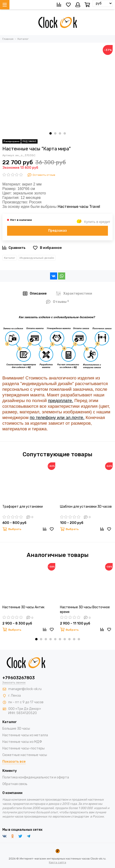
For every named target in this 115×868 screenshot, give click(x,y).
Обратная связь (15, 784)
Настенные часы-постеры (23, 748)
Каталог (10, 258)
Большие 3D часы (16, 729)
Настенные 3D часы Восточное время (85, 610)
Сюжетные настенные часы (25, 755)
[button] (51, 133)
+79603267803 (19, 678)
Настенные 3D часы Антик (23, 607)
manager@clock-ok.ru (25, 689)
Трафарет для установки (23, 507)
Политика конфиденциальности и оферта (36, 777)
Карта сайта (57, 862)
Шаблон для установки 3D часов (86, 507)
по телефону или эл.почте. (57, 418)
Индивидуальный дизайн (37, 258)
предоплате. (61, 401)
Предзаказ (57, 231)
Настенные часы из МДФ (22, 742)
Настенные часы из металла (25, 735)
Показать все (14, 762)
